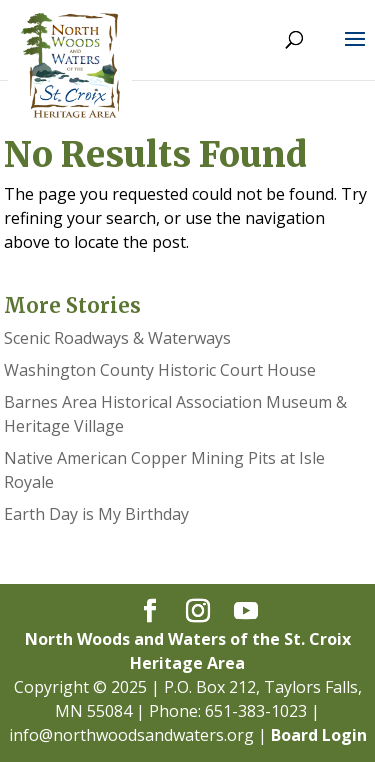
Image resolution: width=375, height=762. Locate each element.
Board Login (319, 735)
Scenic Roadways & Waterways (117, 338)
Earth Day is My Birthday (96, 514)
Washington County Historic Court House (160, 370)
